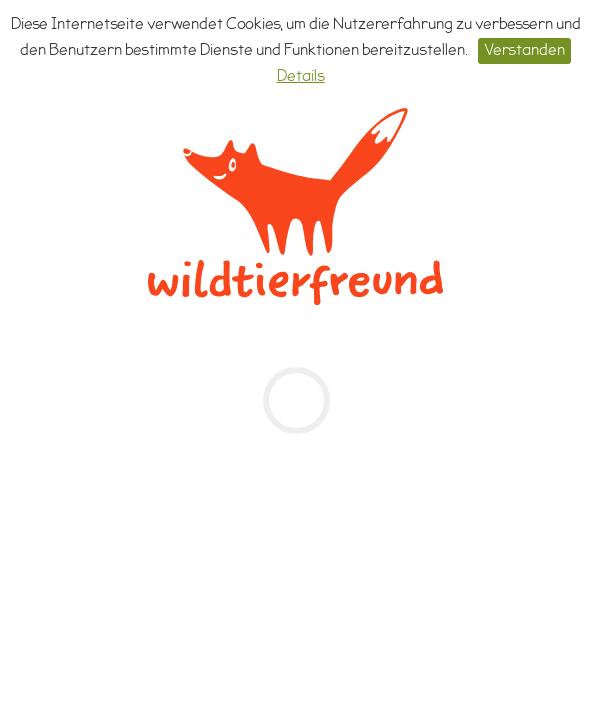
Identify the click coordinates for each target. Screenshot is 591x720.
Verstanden (524, 51)
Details (301, 77)
